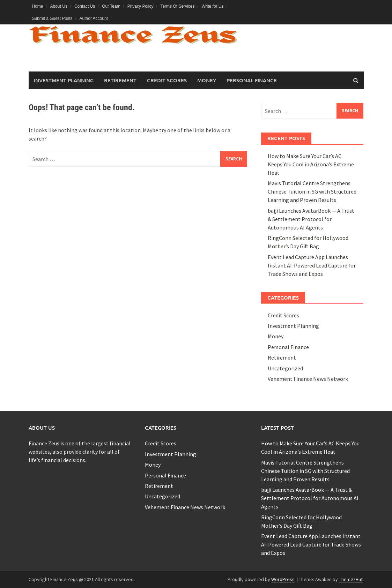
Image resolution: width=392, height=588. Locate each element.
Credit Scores (167, 80)
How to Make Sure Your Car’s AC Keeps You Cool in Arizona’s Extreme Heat (311, 164)
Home (38, 6)
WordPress (283, 579)
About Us (59, 6)
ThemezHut (351, 579)
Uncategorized (285, 368)
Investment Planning (64, 80)
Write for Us (212, 6)
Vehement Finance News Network (308, 379)
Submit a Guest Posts (52, 18)
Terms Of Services (177, 6)
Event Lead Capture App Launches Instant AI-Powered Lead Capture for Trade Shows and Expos (312, 265)
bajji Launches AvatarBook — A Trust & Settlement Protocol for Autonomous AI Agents (311, 219)
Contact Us (85, 6)
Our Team (111, 6)
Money (207, 80)
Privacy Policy (140, 6)
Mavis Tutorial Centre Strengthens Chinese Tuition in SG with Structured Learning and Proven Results (312, 191)
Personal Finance (252, 80)
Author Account (94, 18)
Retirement (120, 80)
